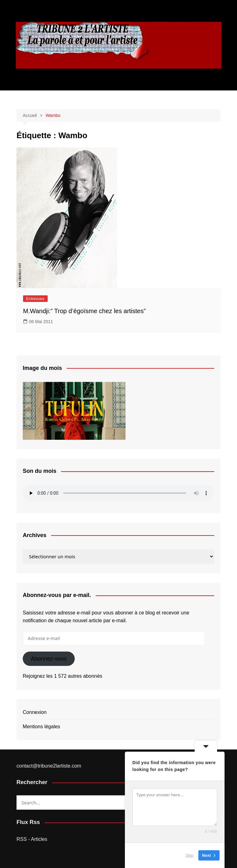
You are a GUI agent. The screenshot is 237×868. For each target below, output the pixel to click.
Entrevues (35, 299)
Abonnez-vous (49, 659)
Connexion (35, 712)
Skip (190, 855)
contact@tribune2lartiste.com (49, 766)
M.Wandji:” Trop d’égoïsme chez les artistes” (84, 311)
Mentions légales (41, 727)
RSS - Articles (32, 839)
